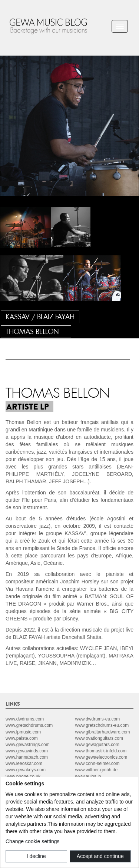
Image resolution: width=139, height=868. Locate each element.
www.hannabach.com (27, 757)
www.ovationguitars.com (99, 738)
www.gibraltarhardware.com (103, 732)
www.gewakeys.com (26, 770)
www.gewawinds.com (27, 751)
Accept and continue (100, 856)
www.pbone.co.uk (23, 776)
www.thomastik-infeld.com (101, 751)
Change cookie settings (33, 841)
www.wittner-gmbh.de (97, 770)
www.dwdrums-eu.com (98, 719)
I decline (36, 856)
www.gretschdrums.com (29, 725)
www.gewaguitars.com (97, 745)
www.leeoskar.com (24, 763)
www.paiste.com (22, 738)
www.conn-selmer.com (97, 763)
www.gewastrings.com (28, 745)
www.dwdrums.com (25, 719)
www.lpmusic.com (23, 732)
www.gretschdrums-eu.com (102, 725)
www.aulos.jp (88, 776)
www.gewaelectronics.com (101, 757)
